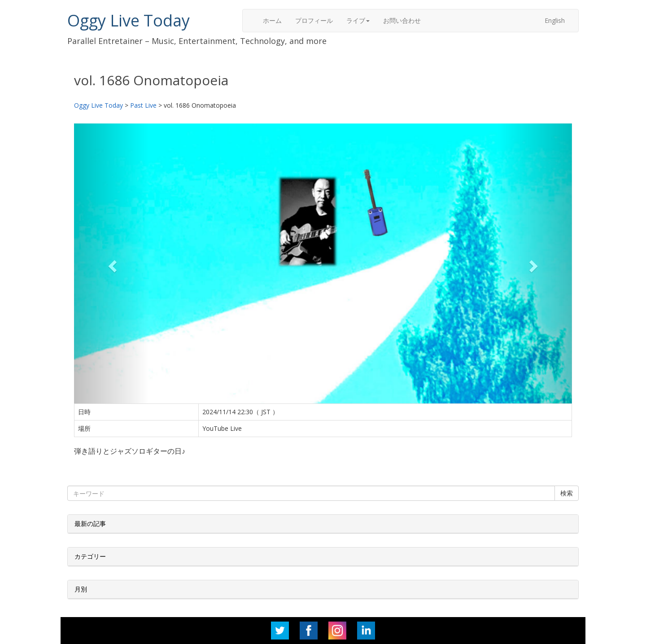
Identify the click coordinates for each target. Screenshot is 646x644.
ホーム (272, 20)
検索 (567, 493)
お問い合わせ (402, 20)
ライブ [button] (358, 20)
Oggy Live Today (129, 20)
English (555, 20)
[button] (111, 263)
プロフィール (314, 20)
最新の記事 (90, 524)
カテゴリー (90, 556)
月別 (81, 589)
